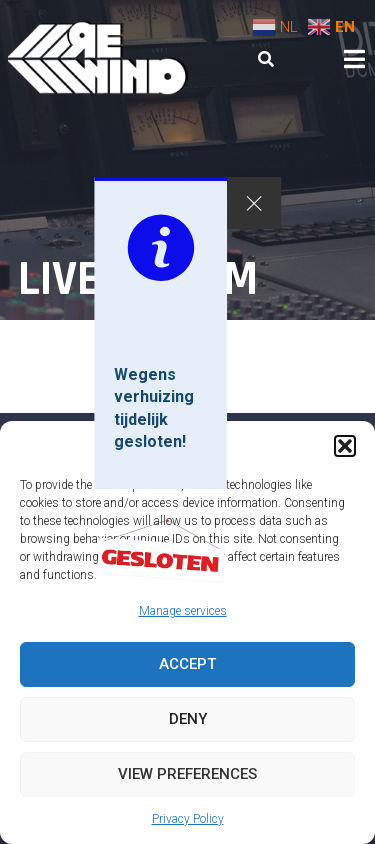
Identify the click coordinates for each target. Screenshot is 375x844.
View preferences (187, 774)
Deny (188, 719)
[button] (345, 446)
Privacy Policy (188, 819)
